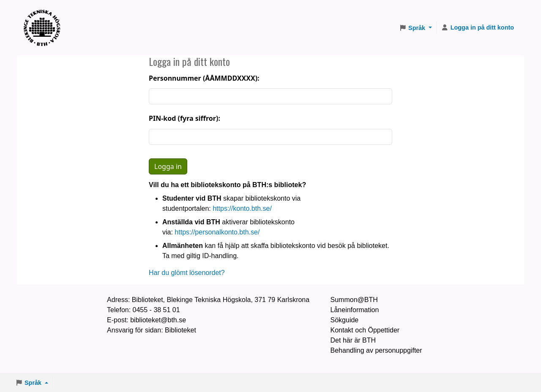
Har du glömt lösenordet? (187, 273)
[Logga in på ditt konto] (478, 28)
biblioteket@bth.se (158, 320)
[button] (415, 28)
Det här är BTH (353, 340)
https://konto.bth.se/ (242, 208)
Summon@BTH (354, 300)
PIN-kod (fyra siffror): (184, 118)
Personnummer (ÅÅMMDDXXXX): (204, 78)
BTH (45, 17)
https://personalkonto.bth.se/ (217, 232)
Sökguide (345, 320)
